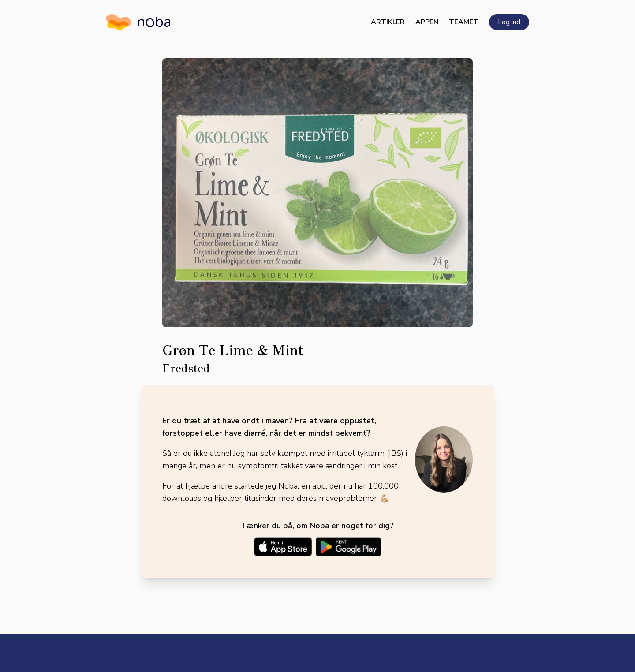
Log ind (509, 22)
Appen (427, 22)
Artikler (388, 22)
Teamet (464, 22)
